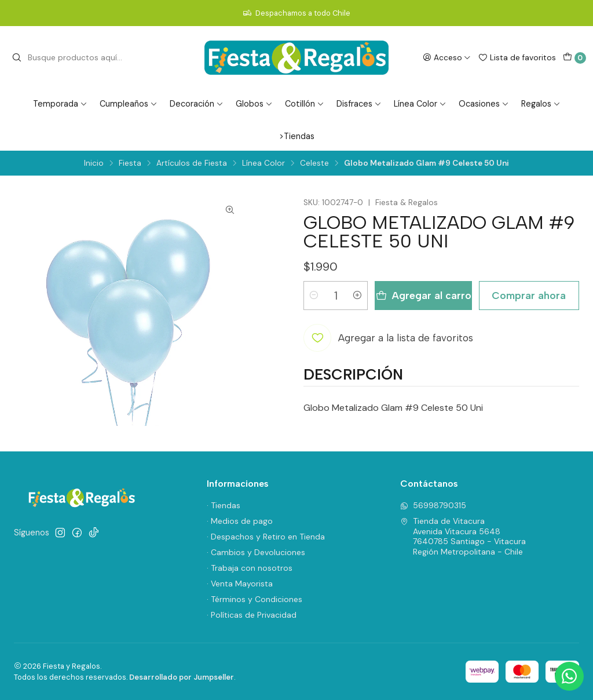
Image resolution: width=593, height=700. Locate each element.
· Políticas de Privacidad (252, 615)
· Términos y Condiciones (255, 599)
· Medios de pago (240, 521)
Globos (254, 104)
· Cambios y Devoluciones (256, 552)
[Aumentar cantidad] (357, 296)
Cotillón (305, 104)
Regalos (541, 104)
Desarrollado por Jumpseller (182, 677)
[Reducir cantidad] (314, 296)
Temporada (60, 104)
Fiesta (130, 163)
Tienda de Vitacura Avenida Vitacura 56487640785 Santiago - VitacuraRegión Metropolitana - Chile (463, 536)
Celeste (314, 163)
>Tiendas (297, 136)
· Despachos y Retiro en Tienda (266, 537)
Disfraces (359, 104)
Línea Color (420, 104)
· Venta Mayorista (240, 584)
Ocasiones (484, 104)
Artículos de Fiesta (192, 163)
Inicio (94, 163)
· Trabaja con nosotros (250, 568)
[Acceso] (447, 57)
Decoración (197, 104)
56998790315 (433, 505)
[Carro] (574, 58)
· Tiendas (224, 505)
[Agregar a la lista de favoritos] (388, 338)
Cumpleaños (129, 104)
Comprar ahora (529, 295)
